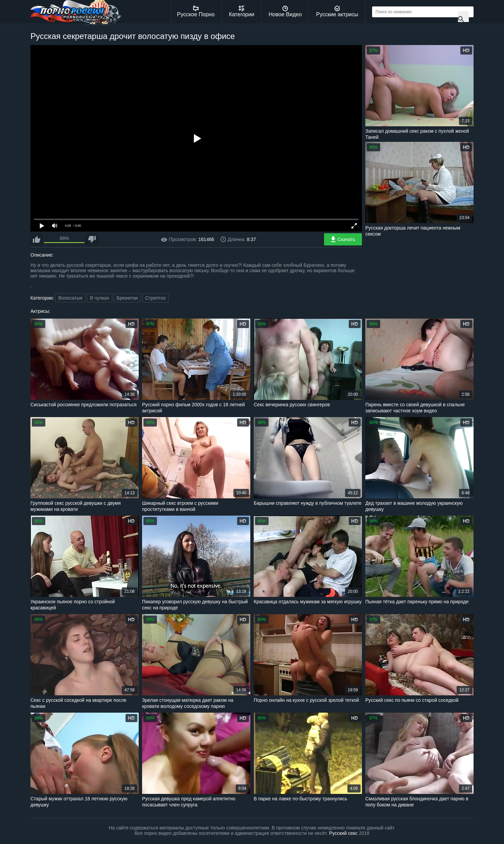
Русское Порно (196, 12)
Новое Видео (285, 12)
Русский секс (343, 833)
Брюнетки (127, 298)
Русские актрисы (337, 12)
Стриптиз (155, 298)
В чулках (100, 298)
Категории (242, 12)
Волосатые (70, 298)
